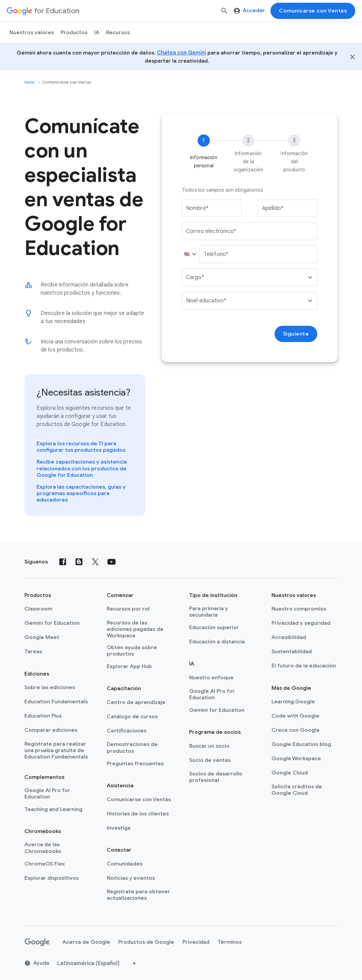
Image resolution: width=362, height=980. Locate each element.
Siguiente (296, 334)
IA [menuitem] (97, 33)
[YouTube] (112, 562)
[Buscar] (224, 11)
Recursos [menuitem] (118, 33)
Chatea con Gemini (182, 53)
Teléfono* (216, 254)
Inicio (29, 82)
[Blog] (79, 562)
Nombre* (197, 208)
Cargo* (195, 277)
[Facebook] (63, 562)
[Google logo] (37, 942)
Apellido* (273, 208)
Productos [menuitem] (74, 33)
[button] (189, 254)
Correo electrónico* (211, 231)
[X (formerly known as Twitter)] (95, 562)
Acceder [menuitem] (249, 10)
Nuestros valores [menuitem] (32, 33)
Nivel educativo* (206, 301)
